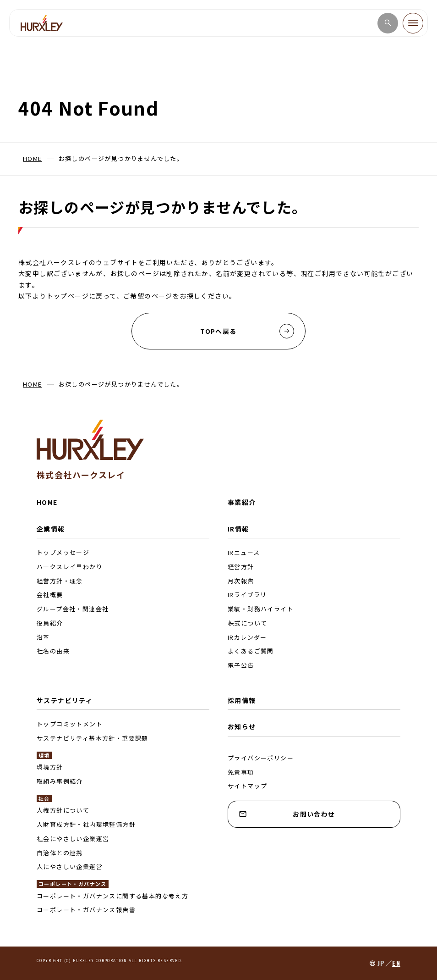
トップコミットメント (70, 724)
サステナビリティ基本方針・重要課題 (93, 738)
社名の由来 (53, 651)
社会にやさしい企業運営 (73, 839)
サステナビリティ (65, 700)
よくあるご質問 (251, 651)
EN (396, 963)
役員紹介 (50, 623)
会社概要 (50, 595)
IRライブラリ (247, 595)
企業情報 (51, 529)
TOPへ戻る (247, 331)
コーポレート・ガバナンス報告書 (86, 910)
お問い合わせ (287, 814)
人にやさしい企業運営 (70, 866)
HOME (47, 502)
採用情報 (242, 700)
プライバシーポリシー (261, 758)
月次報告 (241, 581)
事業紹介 (242, 502)
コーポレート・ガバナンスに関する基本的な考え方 (112, 896)
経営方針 (241, 567)
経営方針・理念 (60, 581)
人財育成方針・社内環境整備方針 (86, 824)
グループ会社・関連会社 (73, 609)
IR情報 (238, 529)
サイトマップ (247, 786)
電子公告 (241, 665)
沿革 (43, 637)
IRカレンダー (247, 637)
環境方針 (50, 767)
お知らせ (242, 726)
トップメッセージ (63, 552)
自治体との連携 (60, 853)
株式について (247, 623)
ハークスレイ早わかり (70, 567)
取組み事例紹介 (60, 781)
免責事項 (241, 772)
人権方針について (63, 810)
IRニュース (244, 552)
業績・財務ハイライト (261, 609)
